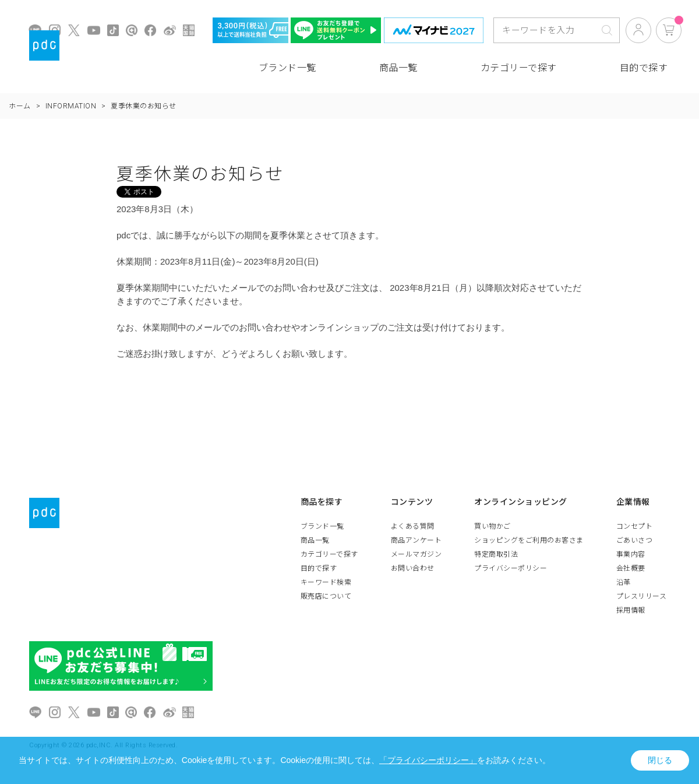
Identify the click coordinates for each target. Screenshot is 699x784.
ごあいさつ (635, 540)
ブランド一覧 (287, 68)
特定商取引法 (496, 554)
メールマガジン (416, 554)
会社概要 (631, 568)
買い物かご (493, 526)
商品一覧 (398, 68)
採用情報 (631, 610)
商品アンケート (416, 540)
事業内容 (631, 554)
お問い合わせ (413, 568)
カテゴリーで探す (519, 68)
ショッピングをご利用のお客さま (529, 540)
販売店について (326, 596)
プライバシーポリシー (511, 568)
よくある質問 (413, 526)
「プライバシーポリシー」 (428, 760)
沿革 (624, 582)
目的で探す (644, 68)
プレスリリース (642, 596)
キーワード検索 (326, 582)
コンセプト (635, 526)
